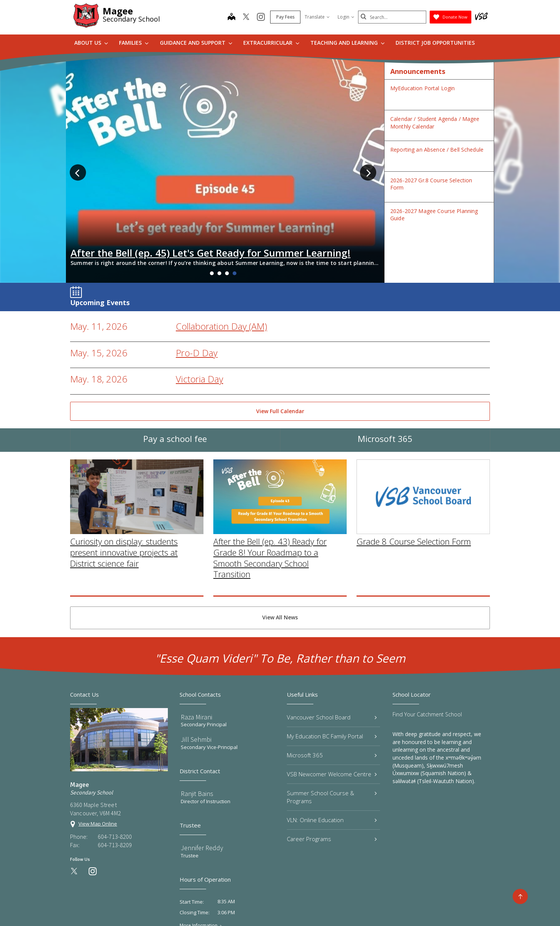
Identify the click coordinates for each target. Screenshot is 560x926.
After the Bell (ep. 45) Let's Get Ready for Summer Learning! (210, 202)
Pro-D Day (197, 302)
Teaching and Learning (347, 43)
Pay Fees (285, 17)
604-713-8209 (115, 794)
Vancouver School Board (332, 667)
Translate (317, 17)
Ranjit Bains (197, 743)
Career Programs (332, 788)
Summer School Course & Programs (332, 747)
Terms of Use (228, 908)
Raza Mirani (196, 667)
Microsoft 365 (385, 396)
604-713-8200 (115, 786)
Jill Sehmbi (196, 689)
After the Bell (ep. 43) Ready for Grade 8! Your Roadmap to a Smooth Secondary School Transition (270, 549)
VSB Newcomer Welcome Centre (332, 724)
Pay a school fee (175, 396)
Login (346, 17)
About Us (91, 43)
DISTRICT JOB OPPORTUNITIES (435, 43)
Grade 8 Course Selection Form (414, 533)
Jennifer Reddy (202, 797)
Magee (118, 11)
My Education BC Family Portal (332, 686)
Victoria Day (199, 328)
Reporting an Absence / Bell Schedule (437, 150)
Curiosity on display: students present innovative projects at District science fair (124, 544)
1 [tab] (212, 223)
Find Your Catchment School (427, 664)
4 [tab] (235, 223)
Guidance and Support (196, 43)
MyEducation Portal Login (422, 88)
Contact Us (301, 908)
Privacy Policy (186, 908)
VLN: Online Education (332, 769)
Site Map (266, 908)
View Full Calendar (280, 361)
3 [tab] (227, 223)
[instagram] (261, 17)
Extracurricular (271, 43)
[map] (232, 17)
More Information (199, 875)
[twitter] (246, 17)
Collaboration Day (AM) (221, 276)
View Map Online (98, 773)
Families (134, 43)
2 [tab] (219, 223)
